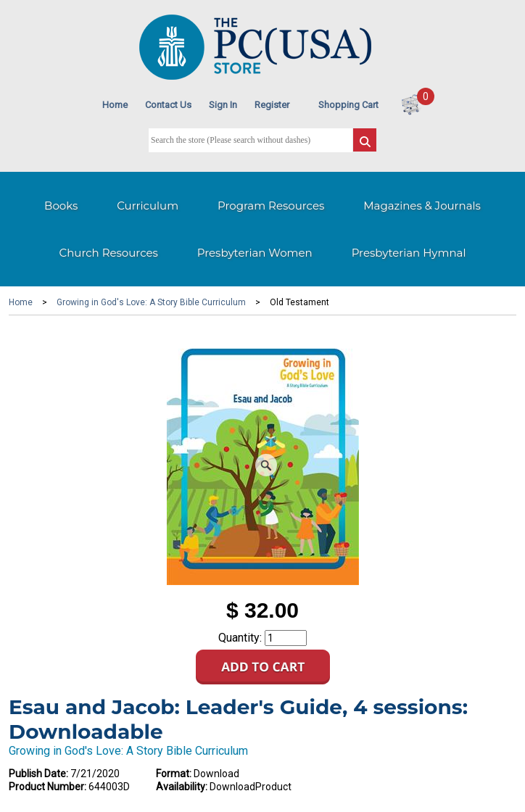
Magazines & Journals (422, 206)
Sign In (223, 105)
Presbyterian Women (255, 253)
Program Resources (271, 206)
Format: (174, 774)
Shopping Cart (348, 105)
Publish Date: (38, 774)
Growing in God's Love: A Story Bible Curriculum (151, 302)
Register (272, 105)
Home (115, 105)
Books (61, 206)
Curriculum (148, 206)
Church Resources (109, 253)
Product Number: (47, 787)
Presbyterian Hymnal (409, 253)
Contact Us (168, 105)
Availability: (182, 787)
